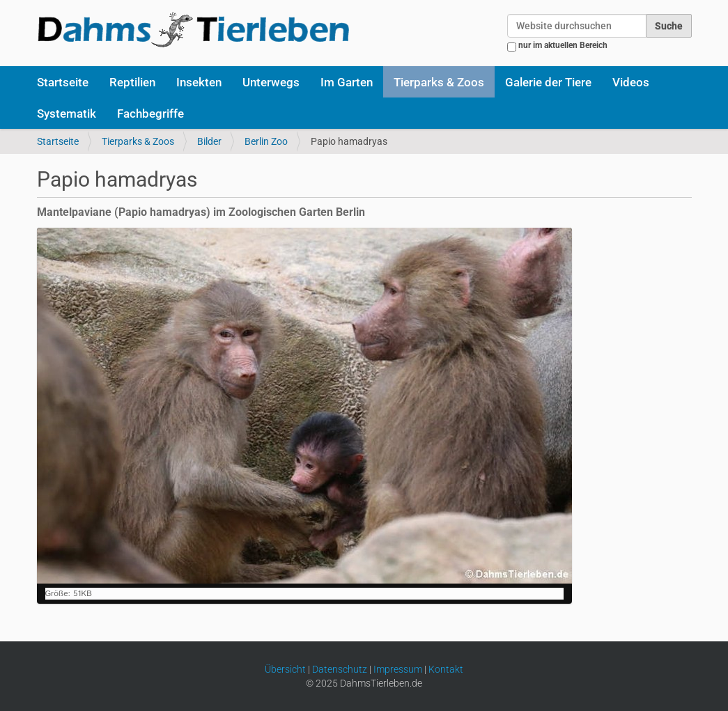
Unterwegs (271, 82)
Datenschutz (340, 669)
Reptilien (132, 82)
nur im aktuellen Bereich (563, 45)
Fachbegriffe (150, 114)
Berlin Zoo (266, 141)
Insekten (199, 82)
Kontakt (446, 669)
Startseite (63, 82)
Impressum (398, 669)
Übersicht (285, 669)
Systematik (67, 114)
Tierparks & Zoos (439, 82)
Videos (631, 82)
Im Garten (347, 82)
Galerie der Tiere (548, 82)
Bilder (209, 141)
